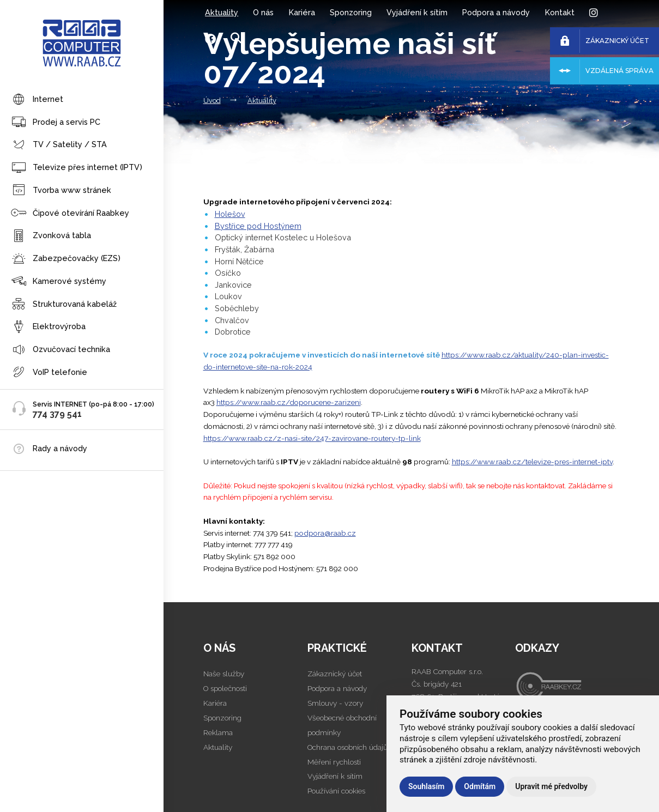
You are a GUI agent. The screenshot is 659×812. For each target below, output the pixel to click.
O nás (263, 12)
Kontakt (560, 12)
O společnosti (225, 688)
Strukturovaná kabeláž (64, 304)
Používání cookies (336, 791)
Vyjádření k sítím (417, 12)
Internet (37, 100)
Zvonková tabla (51, 236)
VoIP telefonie (49, 372)
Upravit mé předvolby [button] (551, 786)
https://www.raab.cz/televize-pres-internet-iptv (532, 462)
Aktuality (222, 12)
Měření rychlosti (334, 762)
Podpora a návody (496, 12)
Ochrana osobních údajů (347, 747)
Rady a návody (60, 448)
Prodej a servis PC (56, 122)
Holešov (230, 214)
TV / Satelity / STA (59, 145)
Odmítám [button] (480, 786)
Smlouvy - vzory (335, 703)
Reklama (218, 732)
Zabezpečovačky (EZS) (66, 259)
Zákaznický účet (335, 674)
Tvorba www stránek (61, 190)
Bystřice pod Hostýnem (258, 226)
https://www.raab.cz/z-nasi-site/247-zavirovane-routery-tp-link (312, 438)
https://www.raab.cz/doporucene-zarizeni (289, 402)
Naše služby (224, 674)
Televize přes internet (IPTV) (77, 168)
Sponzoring (351, 12)
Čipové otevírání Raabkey (70, 213)
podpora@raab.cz (325, 533)
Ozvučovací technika (61, 350)
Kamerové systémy (59, 281)
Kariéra (302, 12)
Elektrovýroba (48, 327)
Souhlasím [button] (426, 786)
